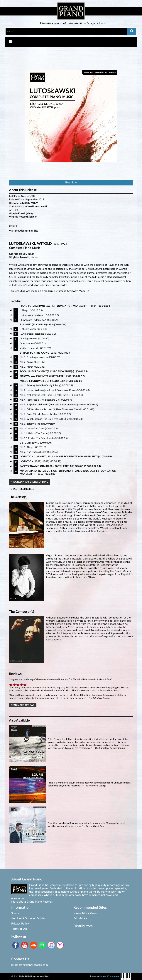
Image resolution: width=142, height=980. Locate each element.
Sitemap (16, 913)
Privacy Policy (20, 924)
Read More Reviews (23, 705)
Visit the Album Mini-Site (24, 231)
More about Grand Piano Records (32, 902)
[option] (73, 23)
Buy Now (71, 183)
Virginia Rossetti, (23, 217)
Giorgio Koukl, (21, 214)
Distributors (83, 926)
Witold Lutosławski (36, 207)
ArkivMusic (80, 919)
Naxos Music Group (86, 913)
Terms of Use (19, 929)
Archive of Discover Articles (29, 919)
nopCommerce (111, 976)
